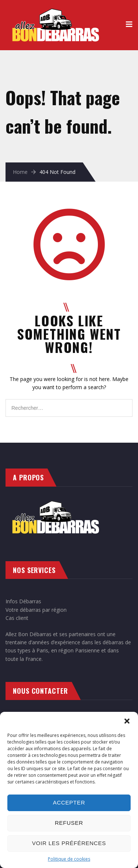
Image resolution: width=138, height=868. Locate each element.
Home (20, 172)
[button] (127, 721)
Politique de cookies (69, 859)
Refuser (69, 823)
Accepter (69, 802)
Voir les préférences (69, 843)
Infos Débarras (23, 601)
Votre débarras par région (36, 610)
